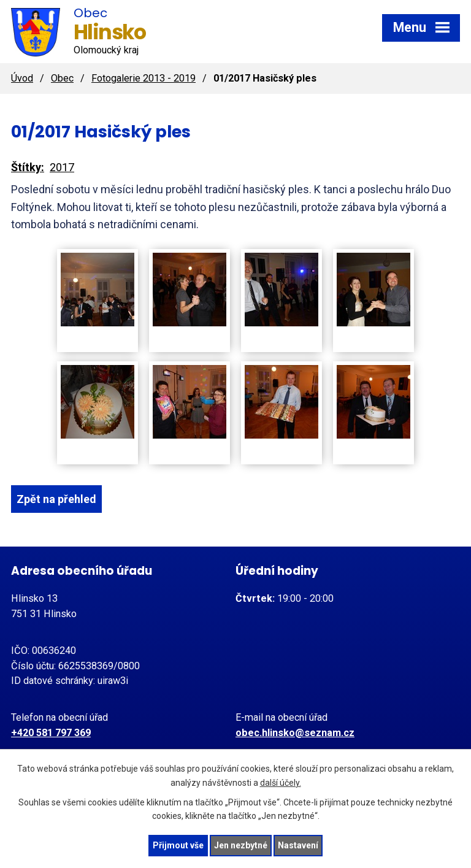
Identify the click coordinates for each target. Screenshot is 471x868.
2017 (62, 167)
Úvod (22, 78)
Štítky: (28, 167)
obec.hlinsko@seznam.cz (295, 733)
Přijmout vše (178, 845)
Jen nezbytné (241, 845)
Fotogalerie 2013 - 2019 (144, 78)
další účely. (281, 783)
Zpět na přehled (56, 499)
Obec (62, 78)
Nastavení (298, 845)
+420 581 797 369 (51, 733)
